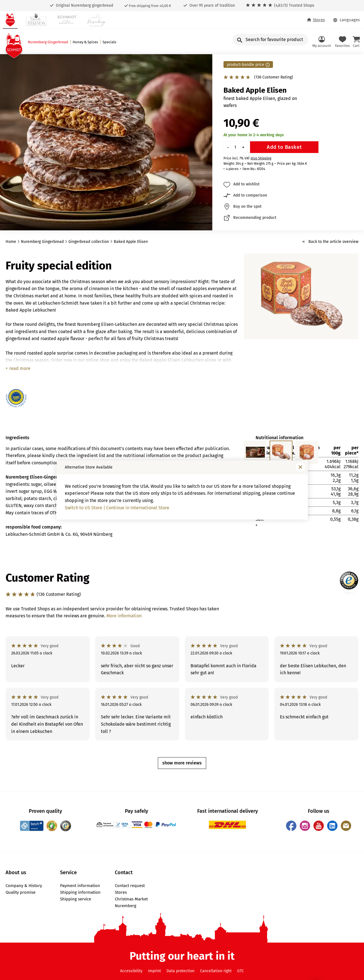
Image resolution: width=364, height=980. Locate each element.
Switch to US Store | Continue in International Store (117, 508)
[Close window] (300, 467)
